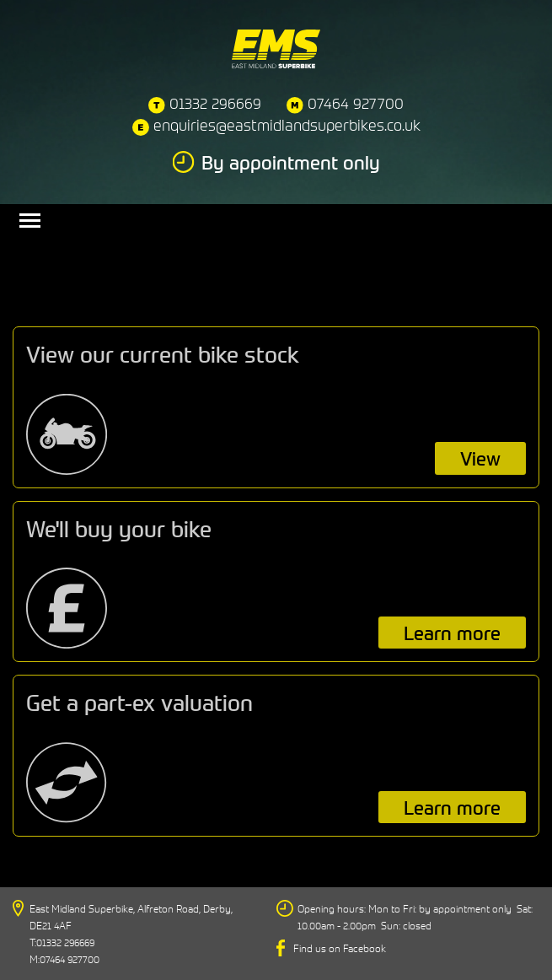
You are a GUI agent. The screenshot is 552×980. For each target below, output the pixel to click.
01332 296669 (215, 103)
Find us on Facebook (340, 948)
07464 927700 (356, 103)
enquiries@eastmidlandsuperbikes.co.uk (287, 125)
